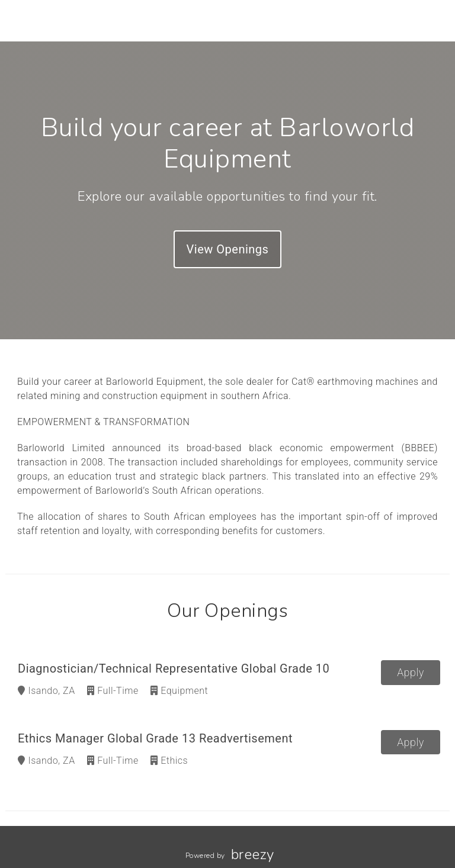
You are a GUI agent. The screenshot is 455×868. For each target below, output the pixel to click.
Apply (411, 672)
